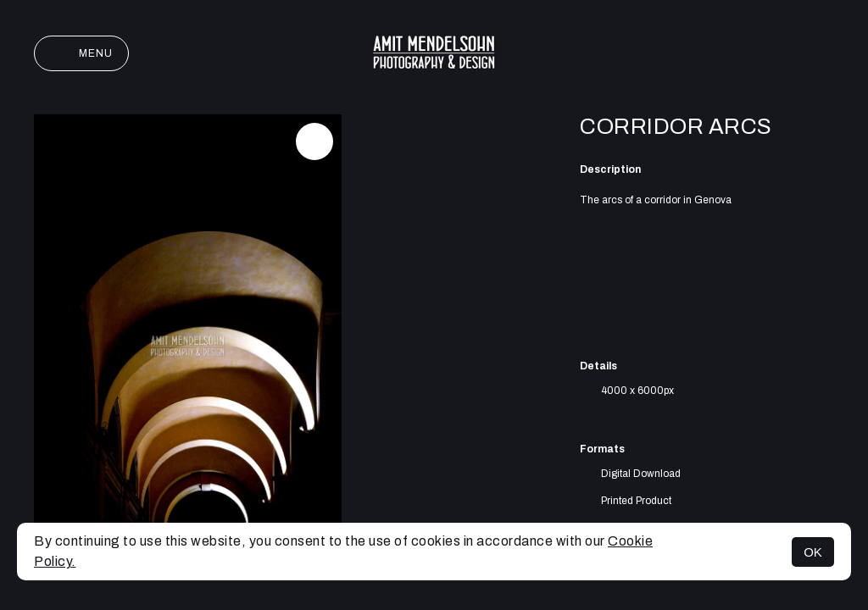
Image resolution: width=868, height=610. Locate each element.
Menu (81, 53)
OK (813, 552)
